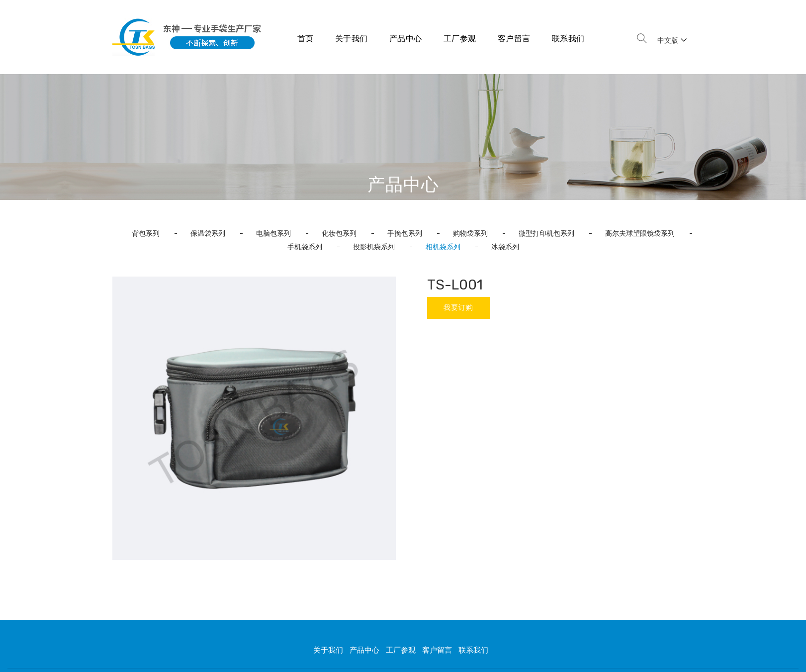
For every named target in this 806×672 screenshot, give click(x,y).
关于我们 (352, 39)
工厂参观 (460, 39)
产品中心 (406, 39)
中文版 (672, 41)
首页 (306, 39)
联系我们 (568, 39)
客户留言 (514, 39)
